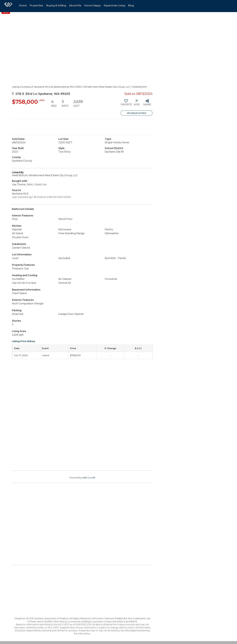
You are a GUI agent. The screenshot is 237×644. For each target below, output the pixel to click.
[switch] (126, 104)
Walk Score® (89, 478)
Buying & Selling (56, 6)
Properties (37, 6)
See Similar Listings (137, 113)
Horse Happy (93, 6)
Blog (131, 6)
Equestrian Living (114, 6)
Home (23, 6)
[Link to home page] (8, 6)
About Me (75, 6)
